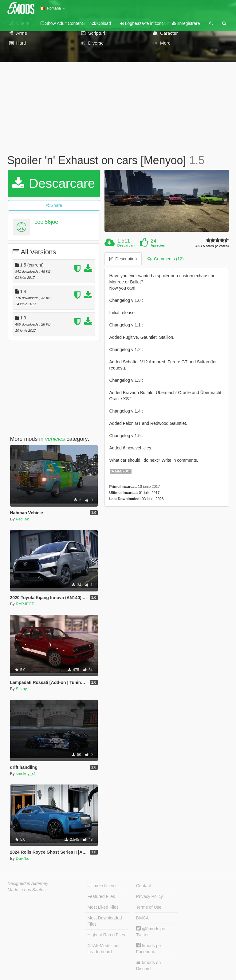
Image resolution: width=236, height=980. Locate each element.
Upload (102, 23)
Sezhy (21, 689)
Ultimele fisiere (102, 886)
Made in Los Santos (27, 890)
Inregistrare (186, 23)
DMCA (142, 918)
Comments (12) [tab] (165, 259)
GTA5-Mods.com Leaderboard (104, 949)
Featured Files (101, 896)
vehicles (55, 439)
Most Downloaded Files (105, 921)
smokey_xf (25, 774)
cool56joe (46, 222)
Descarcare (54, 183)
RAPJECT (25, 604)
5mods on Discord (148, 966)
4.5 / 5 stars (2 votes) (212, 246)
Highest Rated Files (106, 935)
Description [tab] (123, 259)
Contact (144, 886)
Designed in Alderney (28, 883)
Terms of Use (149, 907)
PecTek (22, 519)
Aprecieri (158, 245)
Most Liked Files (103, 907)
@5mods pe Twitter (151, 932)
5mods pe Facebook (148, 948)
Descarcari (126, 245)
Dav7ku (22, 858)
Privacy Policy (149, 896)
